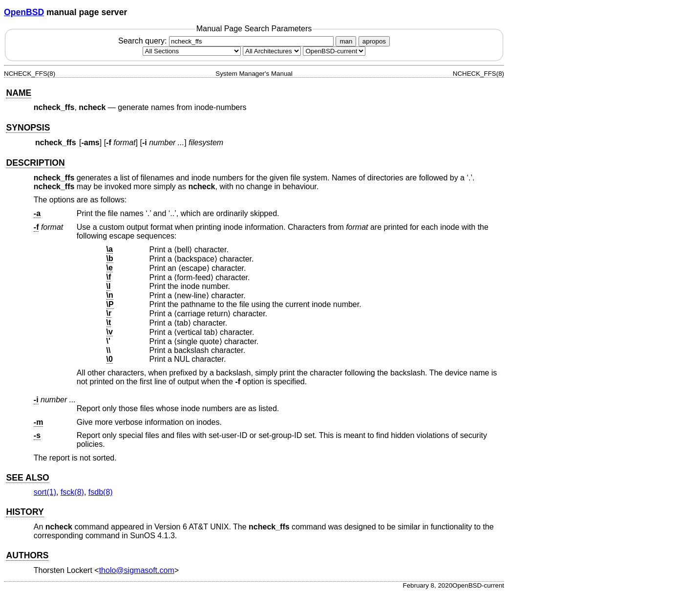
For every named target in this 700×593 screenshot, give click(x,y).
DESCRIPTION (35, 163)
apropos (374, 41)
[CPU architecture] (272, 51)
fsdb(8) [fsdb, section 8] (101, 492)
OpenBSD (24, 12)
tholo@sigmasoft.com (137, 570)
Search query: (227, 41)
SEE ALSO (27, 478)
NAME (19, 93)
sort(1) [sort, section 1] (45, 492)
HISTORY (25, 512)
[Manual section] (192, 51)
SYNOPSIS (28, 128)
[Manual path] (334, 51)
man (346, 41)
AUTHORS (27, 555)
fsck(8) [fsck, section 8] (72, 492)
